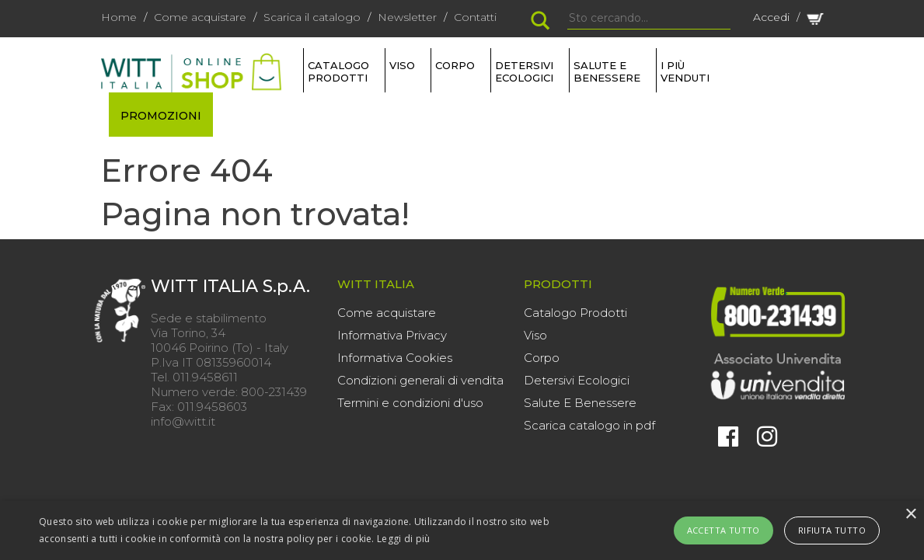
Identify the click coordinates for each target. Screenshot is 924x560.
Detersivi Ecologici (577, 380)
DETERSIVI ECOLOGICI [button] (524, 71)
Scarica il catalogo (312, 17)
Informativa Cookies (395, 358)
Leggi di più (404, 539)
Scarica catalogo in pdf (589, 425)
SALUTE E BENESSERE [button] (607, 71)
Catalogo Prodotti (575, 313)
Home (119, 17)
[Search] (649, 19)
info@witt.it (183, 421)
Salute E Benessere (580, 403)
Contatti (475, 17)
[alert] (462, 530)
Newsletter (407, 17)
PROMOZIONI (161, 116)
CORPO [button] (455, 65)
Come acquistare (200, 17)
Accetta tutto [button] (724, 530)
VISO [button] (402, 65)
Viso (535, 335)
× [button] (910, 515)
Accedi (771, 17)
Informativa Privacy (392, 335)
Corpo (542, 358)
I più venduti (685, 71)
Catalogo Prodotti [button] (338, 71)
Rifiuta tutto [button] (832, 530)
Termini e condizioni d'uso (410, 403)
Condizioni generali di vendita (420, 380)
